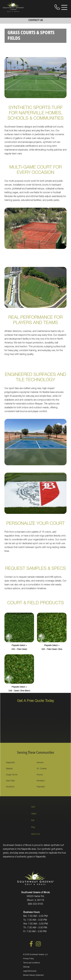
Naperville (10, 763)
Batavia (9, 769)
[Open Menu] (64, 7)
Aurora (40, 775)
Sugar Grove (12, 775)
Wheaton (41, 781)
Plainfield (41, 787)
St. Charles (42, 769)
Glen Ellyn (11, 781)
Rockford (10, 787)
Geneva (40, 763)
